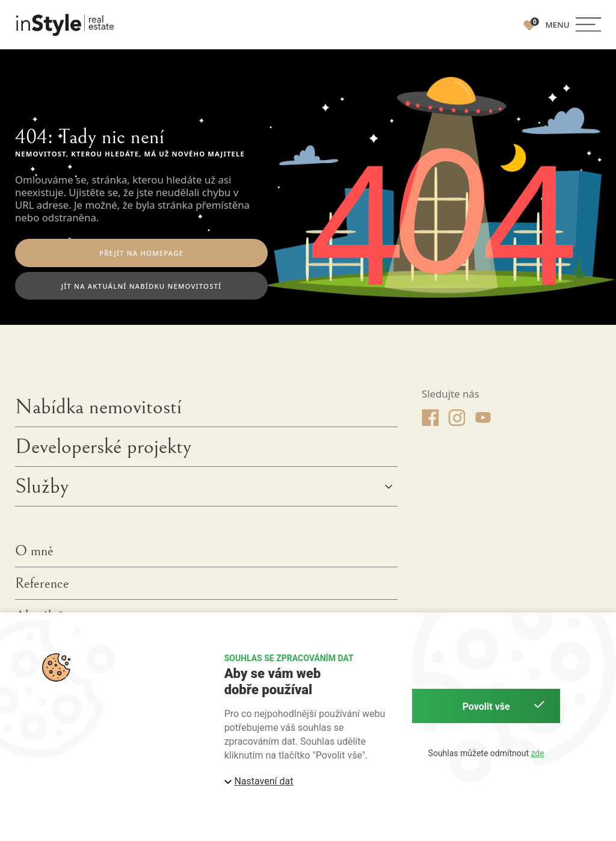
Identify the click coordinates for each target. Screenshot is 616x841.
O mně (34, 555)
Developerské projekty (103, 451)
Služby (42, 491)
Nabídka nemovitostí (98, 411)
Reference (42, 588)
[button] (573, 25)
